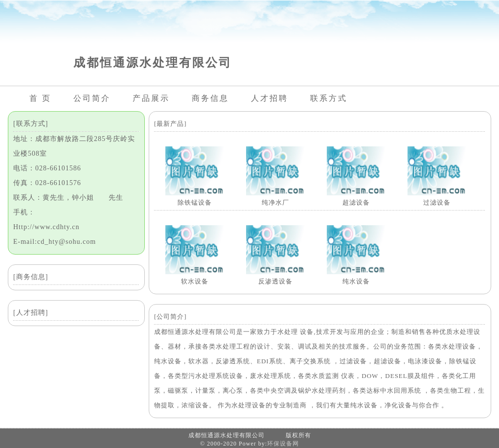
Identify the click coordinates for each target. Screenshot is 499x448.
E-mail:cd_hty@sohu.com (55, 242)
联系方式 (329, 98)
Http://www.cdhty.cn (46, 227)
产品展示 (151, 98)
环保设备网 (283, 444)
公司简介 (92, 98)
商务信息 (210, 98)
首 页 (40, 98)
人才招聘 (270, 98)
